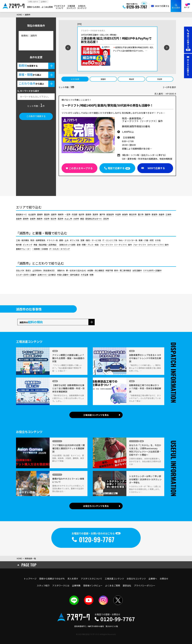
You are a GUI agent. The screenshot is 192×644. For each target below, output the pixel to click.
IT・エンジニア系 (110, 240)
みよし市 (68, 219)
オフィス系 (75, 240)
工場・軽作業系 (23, 240)
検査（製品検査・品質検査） (46, 245)
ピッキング (28, 245)
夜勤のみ (61, 270)
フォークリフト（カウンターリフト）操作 (151, 245)
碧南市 (26, 219)
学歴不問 (109, 270)
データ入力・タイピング (59, 249)
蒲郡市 (148, 214)
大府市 (76, 219)
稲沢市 (81, 214)
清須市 (95, 214)
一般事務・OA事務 (40, 249)
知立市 (53, 219)
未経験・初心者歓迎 (96, 270)
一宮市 (68, 214)
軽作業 (19, 245)
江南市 (168, 214)
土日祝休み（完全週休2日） (44, 270)
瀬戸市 (102, 214)
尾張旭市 (110, 214)
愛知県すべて (21, 214)
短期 (91, 275)
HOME (19, 15)
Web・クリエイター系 (128, 240)
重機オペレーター (23, 249)
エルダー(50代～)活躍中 (26, 275)
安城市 (33, 219)
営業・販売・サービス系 (91, 240)
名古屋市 (32, 214)
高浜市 (60, 219)
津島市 (161, 214)
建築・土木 (64, 240)
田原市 (54, 214)
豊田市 (47, 214)
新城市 (155, 214)
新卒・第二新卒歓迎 (123, 270)
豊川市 (141, 214)
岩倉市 (19, 219)
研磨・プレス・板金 (90, 245)
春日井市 (133, 214)
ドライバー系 (52, 240)
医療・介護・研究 (146, 240)
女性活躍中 (137, 270)
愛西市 (88, 214)
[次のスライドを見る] (175, 47)
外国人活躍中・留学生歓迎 (68, 275)
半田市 (118, 214)
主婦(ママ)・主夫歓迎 (47, 275)
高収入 (28, 270)
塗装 (79, 245)
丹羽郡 (75, 214)
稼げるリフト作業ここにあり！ (77, 100)
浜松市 (106, 219)
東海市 (125, 214)
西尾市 (40, 219)
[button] (36, 66)
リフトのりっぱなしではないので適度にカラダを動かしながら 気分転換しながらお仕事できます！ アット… (113, 113)
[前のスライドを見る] (59, 47)
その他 (158, 240)
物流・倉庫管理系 (38, 240)
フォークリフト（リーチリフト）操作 (116, 245)
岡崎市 (61, 214)
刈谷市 (47, 219)
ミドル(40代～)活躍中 (152, 270)
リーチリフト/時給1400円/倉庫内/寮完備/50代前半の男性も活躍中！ (107, 105)
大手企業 (85, 275)
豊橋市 (40, 214)
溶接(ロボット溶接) (67, 245)
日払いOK (20, 270)
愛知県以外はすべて (94, 219)
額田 (82, 219)
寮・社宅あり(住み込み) (76, 270)
